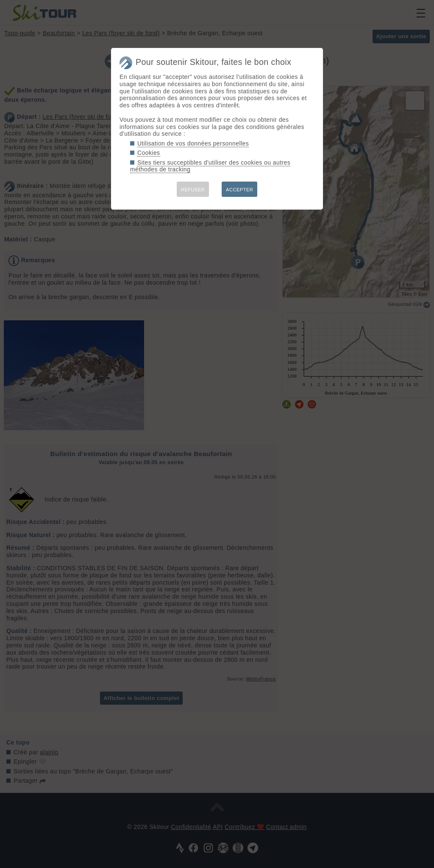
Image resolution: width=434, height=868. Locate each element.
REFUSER (193, 190)
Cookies (149, 153)
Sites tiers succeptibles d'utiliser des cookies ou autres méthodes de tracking (210, 166)
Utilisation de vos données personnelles (193, 143)
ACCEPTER (239, 190)
